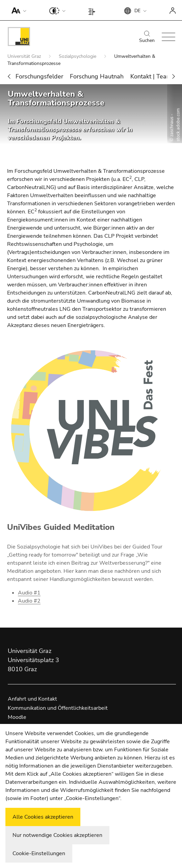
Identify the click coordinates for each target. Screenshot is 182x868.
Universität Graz (25, 56)
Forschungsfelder (39, 76)
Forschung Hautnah (97, 76)
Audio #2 (29, 601)
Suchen (147, 37)
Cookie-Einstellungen (39, 853)
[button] (17, 10)
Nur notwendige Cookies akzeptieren (57, 835)
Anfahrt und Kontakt (32, 699)
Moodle (17, 717)
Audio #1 (29, 593)
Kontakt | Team (151, 76)
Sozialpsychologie (78, 56)
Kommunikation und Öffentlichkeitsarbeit (58, 708)
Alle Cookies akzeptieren (43, 817)
